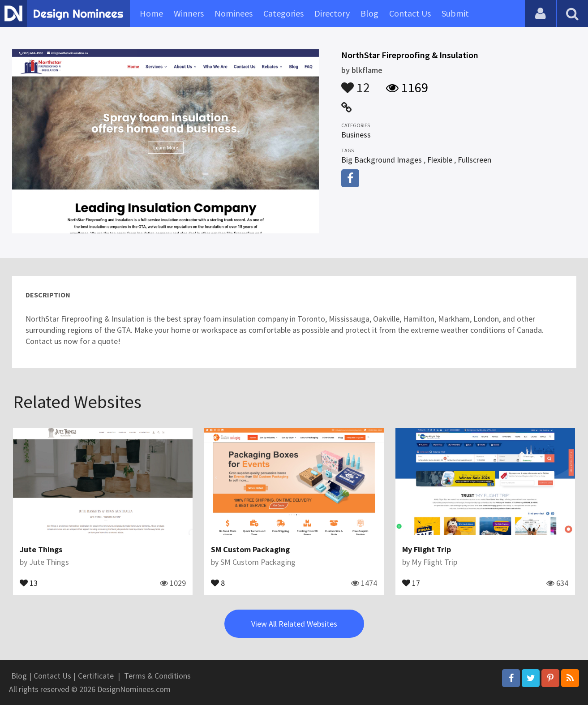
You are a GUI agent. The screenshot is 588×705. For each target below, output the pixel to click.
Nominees (234, 13)
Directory (332, 13)
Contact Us (410, 13)
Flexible (440, 160)
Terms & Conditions (157, 676)
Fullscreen (474, 160)
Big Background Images (382, 160)
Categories (283, 13)
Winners (189, 13)
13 (29, 582)
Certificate (96, 676)
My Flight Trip (427, 549)
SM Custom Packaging (250, 549)
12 (356, 83)
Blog (369, 13)
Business (356, 135)
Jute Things (41, 549)
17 (411, 582)
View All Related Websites (294, 624)
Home (151, 13)
